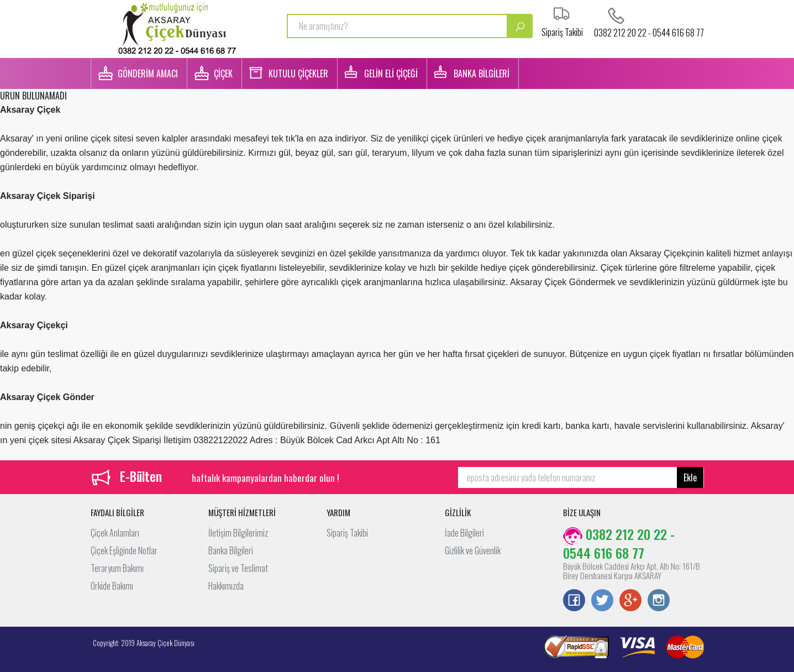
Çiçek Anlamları (115, 533)
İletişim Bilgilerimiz (238, 533)
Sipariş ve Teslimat (238, 568)
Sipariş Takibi (347, 533)
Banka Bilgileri (231, 550)
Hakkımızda (226, 586)
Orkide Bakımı (112, 586)
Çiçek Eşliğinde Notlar (124, 550)
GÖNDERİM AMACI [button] (148, 73)
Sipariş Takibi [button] (562, 31)
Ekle (690, 477)
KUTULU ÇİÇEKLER (298, 73)
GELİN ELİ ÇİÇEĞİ (391, 73)
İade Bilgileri (464, 533)
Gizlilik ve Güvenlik (473, 550)
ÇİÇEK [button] (223, 73)
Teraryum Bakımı (117, 568)
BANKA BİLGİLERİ (482, 73)
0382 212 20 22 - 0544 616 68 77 (649, 32)
